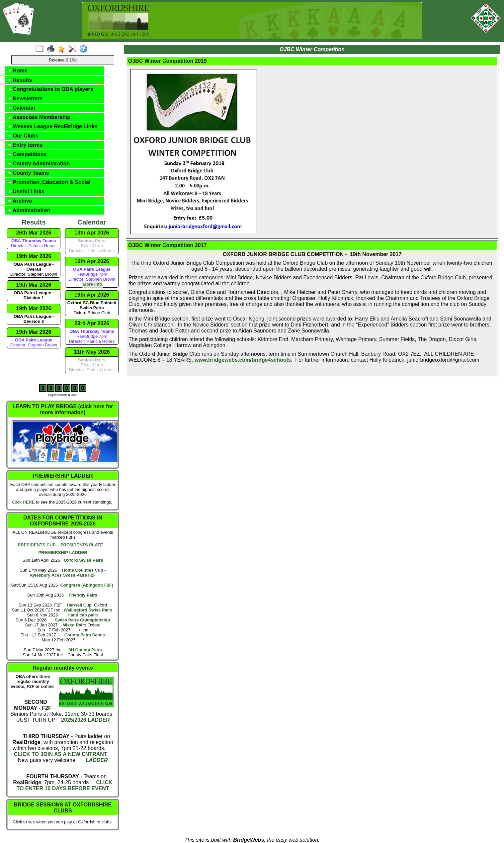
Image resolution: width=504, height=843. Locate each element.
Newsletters (25, 98)
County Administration (39, 164)
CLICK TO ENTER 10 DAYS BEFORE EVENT (64, 785)
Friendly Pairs (83, 595)
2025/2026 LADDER (85, 720)
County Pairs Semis (85, 635)
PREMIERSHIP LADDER (63, 553)
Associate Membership (39, 117)
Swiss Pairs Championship (82, 620)
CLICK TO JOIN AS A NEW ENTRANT (61, 754)
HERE (29, 502)
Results (20, 80)
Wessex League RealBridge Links (53, 126)
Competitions (27, 154)
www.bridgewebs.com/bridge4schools (243, 360)
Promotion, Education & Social (49, 182)
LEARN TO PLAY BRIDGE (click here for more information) (63, 409)
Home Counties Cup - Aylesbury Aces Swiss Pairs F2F (68, 573)
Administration (29, 210)
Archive (20, 201)
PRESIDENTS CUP (37, 545)
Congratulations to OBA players (51, 89)
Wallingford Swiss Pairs (88, 610)
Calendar (22, 108)
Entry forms (25, 145)
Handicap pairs (83, 615)
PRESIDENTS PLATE (82, 545)
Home (18, 71)
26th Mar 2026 (34, 233)
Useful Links (26, 191)
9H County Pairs (85, 650)
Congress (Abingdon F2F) (87, 585)
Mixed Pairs (74, 625)
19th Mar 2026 (34, 256)
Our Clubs (23, 136)
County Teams (29, 173)
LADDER (97, 760)
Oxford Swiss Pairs (84, 560)
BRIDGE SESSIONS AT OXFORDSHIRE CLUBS (63, 808)
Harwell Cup (79, 605)
